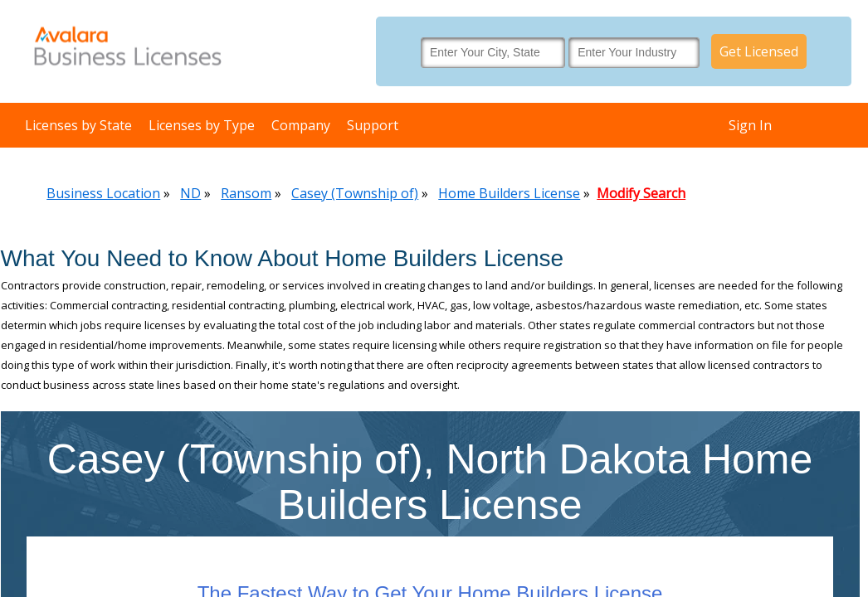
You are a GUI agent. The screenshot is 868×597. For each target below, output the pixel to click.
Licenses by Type (202, 125)
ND (190, 193)
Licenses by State (78, 125)
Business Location (103, 193)
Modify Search (641, 193)
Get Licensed (759, 51)
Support (373, 125)
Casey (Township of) (355, 193)
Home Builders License (509, 193)
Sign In (750, 125)
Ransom (246, 193)
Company (301, 125)
